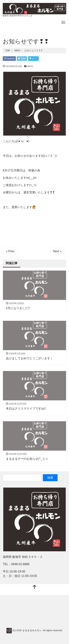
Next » (57, 251)
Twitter (22, 59)
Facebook (9, 59)
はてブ (33, 59)
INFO (30, 66)
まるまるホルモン (32, 630)
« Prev (10, 251)
